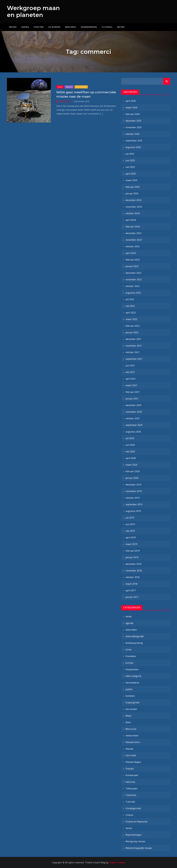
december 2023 (133, 233)
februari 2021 (133, 392)
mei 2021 (130, 372)
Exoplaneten (132, 669)
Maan (60, 87)
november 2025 (134, 127)
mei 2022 (130, 306)
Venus (129, 828)
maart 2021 (131, 385)
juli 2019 (130, 518)
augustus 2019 (133, 511)
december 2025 (133, 121)
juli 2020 (130, 438)
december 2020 (133, 405)
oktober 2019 (133, 498)
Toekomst (131, 795)
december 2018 (133, 564)
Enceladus (131, 656)
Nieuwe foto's (133, 742)
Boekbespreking (134, 643)
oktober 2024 (133, 213)
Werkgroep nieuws (135, 841)
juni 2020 (130, 445)
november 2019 (134, 491)
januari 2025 (132, 194)
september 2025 (134, 141)
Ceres (129, 650)
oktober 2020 (133, 418)
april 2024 (131, 220)
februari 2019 (133, 551)
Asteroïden (131, 630)
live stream (131, 709)
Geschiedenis (132, 683)
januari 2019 (132, 557)
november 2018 (134, 571)
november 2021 (134, 346)
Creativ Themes (117, 862)
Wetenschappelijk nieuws (139, 848)
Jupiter (129, 689)
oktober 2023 (133, 246)
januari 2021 (132, 399)
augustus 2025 (133, 147)
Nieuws (13, 27)
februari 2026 (133, 114)
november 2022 (134, 280)
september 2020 (134, 425)
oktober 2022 (133, 286)
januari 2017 (132, 597)
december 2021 (133, 339)
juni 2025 (130, 160)
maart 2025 (131, 180)
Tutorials (107, 27)
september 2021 (134, 359)
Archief (121, 27)
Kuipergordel (132, 702)
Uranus (129, 815)
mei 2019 (130, 531)
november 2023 (134, 240)
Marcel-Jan (65, 101)
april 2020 (131, 458)
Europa (129, 663)
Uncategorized (133, 808)
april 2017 (131, 590)
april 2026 (131, 101)
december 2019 (133, 485)
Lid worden (54, 27)
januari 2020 (132, 478)
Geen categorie (133, 676)
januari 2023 (132, 266)
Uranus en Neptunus (137, 822)
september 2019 (134, 504)
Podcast (130, 769)
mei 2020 (130, 452)
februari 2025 (133, 187)
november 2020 (134, 412)
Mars (128, 722)
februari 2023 (133, 260)
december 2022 (133, 273)
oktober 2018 (133, 577)
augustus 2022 (133, 293)
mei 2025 (130, 167)
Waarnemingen (89, 27)
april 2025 (131, 174)
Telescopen (132, 788)
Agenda (25, 27)
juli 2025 (130, 154)
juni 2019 (130, 524)
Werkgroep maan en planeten (33, 11)
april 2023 (131, 253)
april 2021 (131, 379)
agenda (129, 623)
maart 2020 (131, 465)
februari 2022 (133, 326)
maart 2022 (131, 319)
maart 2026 (131, 108)
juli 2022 (130, 299)
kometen (130, 696)
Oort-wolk (131, 755)
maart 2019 (131, 544)
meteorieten (132, 736)
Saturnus (130, 782)
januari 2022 (132, 332)
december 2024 (133, 200)
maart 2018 (131, 584)
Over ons (39, 27)
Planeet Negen (133, 762)
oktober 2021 (133, 352)
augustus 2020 (133, 432)
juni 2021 (130, 366)
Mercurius (71, 27)
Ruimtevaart (81, 87)
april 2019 (131, 538)
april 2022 (131, 313)
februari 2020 (133, 471)
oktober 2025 (133, 134)
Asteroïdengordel (135, 636)
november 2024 (134, 207)
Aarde (129, 616)
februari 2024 (133, 227)
